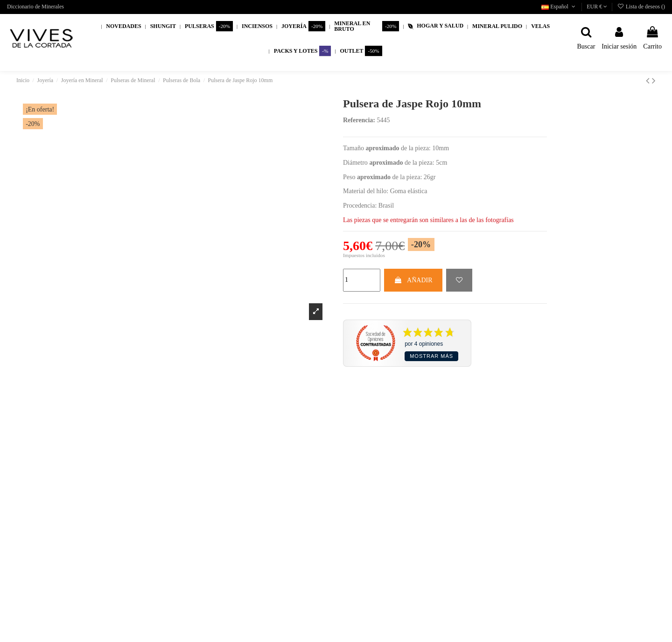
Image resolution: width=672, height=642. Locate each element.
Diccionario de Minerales (35, 7)
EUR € (597, 7)
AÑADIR (413, 280)
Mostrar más (431, 356)
